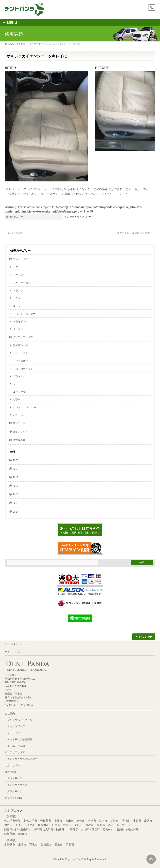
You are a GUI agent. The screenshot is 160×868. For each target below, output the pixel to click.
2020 (16, 460)
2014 (16, 512)
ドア (16, 267)
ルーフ (17, 306)
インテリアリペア (74, 217)
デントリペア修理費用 (20, 739)
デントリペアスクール (20, 720)
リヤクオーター (22, 283)
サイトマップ (12, 652)
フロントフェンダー (24, 314)
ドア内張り (19, 440)
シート (90, 217)
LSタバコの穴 (14, 233)
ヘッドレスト (21, 353)
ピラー (17, 399)
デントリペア (20, 259)
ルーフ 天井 (20, 392)
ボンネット (19, 329)
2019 (16, 469)
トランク (18, 291)
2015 (16, 503)
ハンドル (18, 415)
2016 (16, 495)
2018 (16, 477)
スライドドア (21, 321)
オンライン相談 (14, 798)
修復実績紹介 (12, 772)
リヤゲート (19, 298)
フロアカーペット (23, 369)
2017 (16, 486)
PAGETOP (146, 637)
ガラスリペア (20, 432)
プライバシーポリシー (17, 644)
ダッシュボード (22, 361)
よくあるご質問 (16, 746)
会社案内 (10, 713)
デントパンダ (75, 859)
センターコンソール (24, 407)
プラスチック (21, 376)
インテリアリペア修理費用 (22, 759)
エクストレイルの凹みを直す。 (136, 233)
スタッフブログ (16, 726)
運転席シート (21, 345)
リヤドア (18, 275)
